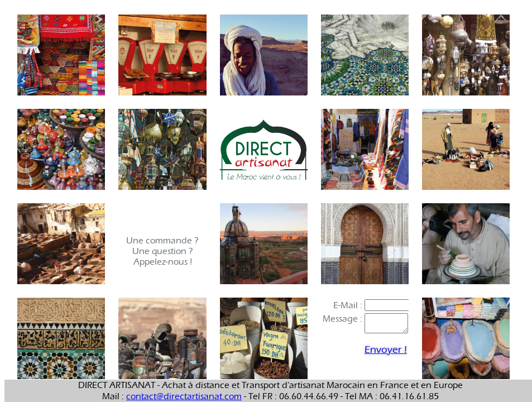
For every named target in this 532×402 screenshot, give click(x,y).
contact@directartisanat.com (184, 396)
